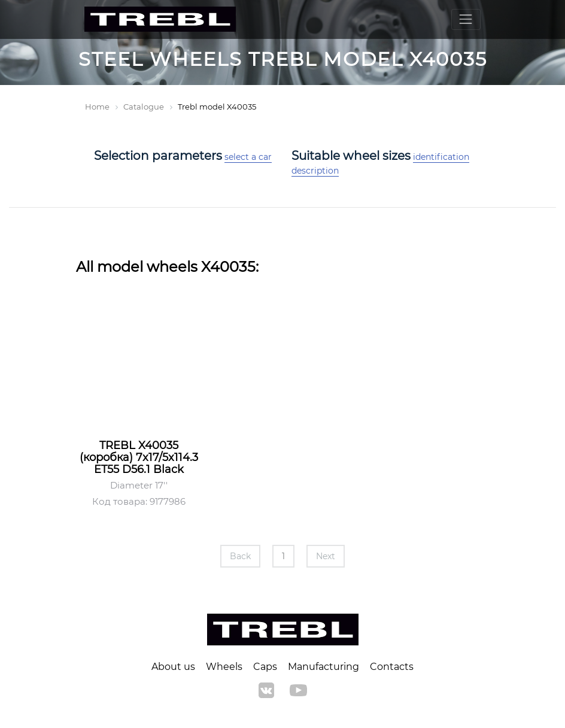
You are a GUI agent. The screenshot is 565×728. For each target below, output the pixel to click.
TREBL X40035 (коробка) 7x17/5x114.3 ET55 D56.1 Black (139, 457)
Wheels (224, 667)
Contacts (392, 667)
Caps (265, 667)
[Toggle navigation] (466, 19)
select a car (248, 157)
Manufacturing (323, 667)
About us (173, 667)
